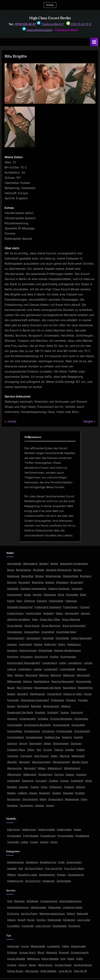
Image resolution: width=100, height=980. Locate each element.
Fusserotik (28, 926)
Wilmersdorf (14, 774)
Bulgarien (45, 793)
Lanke (63, 663)
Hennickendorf (16, 638)
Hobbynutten (64, 830)
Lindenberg (25, 669)
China (44, 787)
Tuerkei (35, 787)
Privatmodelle (65, 836)
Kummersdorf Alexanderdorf (24, 663)
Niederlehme (85, 688)
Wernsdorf (30, 768)
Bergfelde (39, 570)
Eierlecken (69, 920)
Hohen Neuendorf (81, 638)
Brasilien (12, 787)
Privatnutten (14, 836)
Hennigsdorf (33, 638)
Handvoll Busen (83, 965)
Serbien (57, 793)
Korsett (21, 920)
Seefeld (78, 737)
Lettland (22, 793)
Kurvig (25, 946)
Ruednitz (40, 712)
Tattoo (65, 946)
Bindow (39, 576)
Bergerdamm (24, 570)
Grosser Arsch (27, 952)
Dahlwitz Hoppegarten (34, 589)
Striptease (32, 901)
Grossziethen (32, 632)
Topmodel (13, 842)
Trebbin (80, 750)
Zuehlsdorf (77, 781)
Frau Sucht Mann (74, 868)
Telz (39, 750)
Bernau (77, 570)
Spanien (24, 787)
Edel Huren (14, 830)
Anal (10, 901)
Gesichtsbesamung (70, 901)
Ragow (11, 706)
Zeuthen (54, 781)
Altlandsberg (30, 564)
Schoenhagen (32, 731)
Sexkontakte (64, 881)
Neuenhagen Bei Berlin (48, 688)
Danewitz (77, 589)
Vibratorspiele (38, 907)
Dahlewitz (13, 589)
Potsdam (71, 700)
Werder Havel (80, 762)
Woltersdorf (30, 774)
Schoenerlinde (61, 725)
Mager (33, 965)
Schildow (43, 719)
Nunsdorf (23, 694)
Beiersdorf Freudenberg (74, 564)
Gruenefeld (48, 632)
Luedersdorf (51, 669)
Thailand (69, 787)
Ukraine (39, 805)
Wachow (65, 756)
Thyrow (48, 750)
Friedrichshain (15, 613)
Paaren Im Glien (73, 694)
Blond (41, 952)
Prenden (83, 700)
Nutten (77, 830)
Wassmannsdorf (41, 762)
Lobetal (37, 669)
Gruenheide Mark (66, 632)
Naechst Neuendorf (63, 681)
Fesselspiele (60, 926)
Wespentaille (38, 946)
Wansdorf (24, 762)
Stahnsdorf (35, 743)
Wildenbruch (55, 768)
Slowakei (68, 793)
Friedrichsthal (33, 613)
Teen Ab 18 (80, 971)
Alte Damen (32, 971)
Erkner (11, 601)
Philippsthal (58, 700)
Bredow (50, 582)
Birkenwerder (53, 576)
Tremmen (13, 756)
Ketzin (62, 644)
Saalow (65, 712)
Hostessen (49, 881)
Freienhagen (71, 607)
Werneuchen (15, 768)
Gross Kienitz (15, 626)
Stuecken (76, 743)
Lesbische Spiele (73, 907)
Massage (19, 901)
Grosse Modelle (16, 959)
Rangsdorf (23, 706)
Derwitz (37, 595)
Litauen (33, 793)
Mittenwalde (14, 681)
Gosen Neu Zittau (50, 619)
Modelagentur (47, 875)
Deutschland (56, 799)
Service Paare (29, 914)
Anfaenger (13, 946)
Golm (35, 619)
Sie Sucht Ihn (33, 881)
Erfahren (12, 952)
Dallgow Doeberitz (59, 589)
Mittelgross (33, 959)
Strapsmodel (78, 946)
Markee (19, 675)
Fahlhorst (29, 601)
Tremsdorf (26, 756)
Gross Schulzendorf (74, 626)
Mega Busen (45, 965)
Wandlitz (12, 762)
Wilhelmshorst (72, 768)
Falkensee (71, 601)
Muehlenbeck (42, 681)
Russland (12, 805)
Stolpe (47, 743)
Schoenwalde (64, 731)
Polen (84, 799)
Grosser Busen (63, 965)
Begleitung (32, 862)
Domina (41, 920)
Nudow (11, 694)
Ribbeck (66, 706)
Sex (21, 868)
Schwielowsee (34, 737)
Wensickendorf (61, 762)
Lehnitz (88, 663)
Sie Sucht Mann (34, 868)
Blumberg (86, 576)
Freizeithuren (48, 836)
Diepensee (50, 595)
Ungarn (50, 805)
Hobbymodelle (47, 830)
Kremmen (13, 657)
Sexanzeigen (74, 862)
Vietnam (80, 787)
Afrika (89, 781)
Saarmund (77, 712)
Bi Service (13, 914)
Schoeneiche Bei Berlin (37, 725)
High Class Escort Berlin (50, 18)
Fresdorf (85, 607)
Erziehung (74, 926)
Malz (10, 675)
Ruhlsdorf (53, 712)
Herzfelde (48, 638)
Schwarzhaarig (80, 952)
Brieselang (62, 582)
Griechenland (30, 799)
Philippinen (56, 787)
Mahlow (82, 669)
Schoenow (48, 731)
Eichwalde (72, 595)
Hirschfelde (62, 638)
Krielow (54, 657)
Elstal (83, 595)
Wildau (42, 768)
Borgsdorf (24, 582)
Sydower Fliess (16, 750)
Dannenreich (15, 595)
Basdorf (44, 564)
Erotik (61, 862)
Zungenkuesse (49, 901)
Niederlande (72, 799)
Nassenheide (84, 681)
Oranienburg (54, 694)
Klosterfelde (45, 650)
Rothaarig (52, 952)
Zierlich (23, 965)
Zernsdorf (41, 781)
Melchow (56, 675)
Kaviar (31, 920)
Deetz (27, 595)
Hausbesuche (76, 875)
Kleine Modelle (50, 959)
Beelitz (54, 564)
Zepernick (28, 781)
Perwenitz (13, 700)
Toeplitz (70, 750)
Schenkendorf (28, 719)
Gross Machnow (51, 626)
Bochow (12, 582)
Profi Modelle (31, 836)
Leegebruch (75, 663)
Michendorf (83, 675)
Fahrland (42, 601)
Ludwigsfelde (67, 669)
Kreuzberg (26, 657)
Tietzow (59, 750)
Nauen (11, 688)
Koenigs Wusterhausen (68, 650)
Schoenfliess (15, 731)
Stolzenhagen (61, 743)
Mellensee (69, 675)
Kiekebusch (74, 644)
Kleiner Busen (15, 971)
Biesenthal (27, 576)
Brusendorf (77, 582)
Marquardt (31, 675)
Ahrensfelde (14, 564)
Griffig (79, 959)
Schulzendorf (82, 731)
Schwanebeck (15, 737)
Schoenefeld (15, 725)
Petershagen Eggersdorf (35, 700)
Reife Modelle (48, 971)
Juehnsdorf (25, 644)
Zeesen (70, 774)
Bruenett (64, 952)
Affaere (11, 875)
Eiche (61, 595)
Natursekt (82, 914)
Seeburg (67, 737)
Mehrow (44, 675)
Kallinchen (50, 644)
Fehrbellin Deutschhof (20, 607)
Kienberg (12, 650)
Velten (54, 756)
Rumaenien (14, 799)
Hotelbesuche (15, 881)
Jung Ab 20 (65, 971)
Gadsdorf (48, 613)
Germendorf (72, 613)
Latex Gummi (43, 926)
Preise (50, 5)
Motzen (27, 681)
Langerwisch (50, 663)
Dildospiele (54, 907)
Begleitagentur (16, 862)
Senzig (23, 743)
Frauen (34, 842)
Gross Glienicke (71, 619)
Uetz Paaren (41, 756)
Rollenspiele (54, 920)
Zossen (65, 781)
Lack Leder (84, 920)
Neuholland (69, 688)
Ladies (24, 842)
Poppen (61, 875)
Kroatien (80, 793)
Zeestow (81, 774)
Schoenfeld (78, 725)
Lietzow (12, 669)
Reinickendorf (51, 706)
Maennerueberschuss (52, 914)
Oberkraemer (38, 694)
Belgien (11, 793)
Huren (54, 842)
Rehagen (36, 706)
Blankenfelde (71, 576)
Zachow (59, 774)
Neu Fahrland (25, 688)
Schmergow (81, 719)
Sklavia (11, 920)
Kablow (38, 644)
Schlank (12, 965)
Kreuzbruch (41, 657)
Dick (63, 959)
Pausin (88, 694)
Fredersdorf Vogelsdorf (48, 607)
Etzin (19, 601)
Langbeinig (53, 946)
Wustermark (45, 774)
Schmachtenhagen (61, 719)
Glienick (85, 613)
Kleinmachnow (28, 650)
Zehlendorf (14, 781)
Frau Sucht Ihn (54, 868)
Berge (11, 570)
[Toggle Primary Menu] (94, 42)
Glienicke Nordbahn (19, 619)
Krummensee (68, 657)
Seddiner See (52, 737)
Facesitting (13, 926)
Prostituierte (82, 836)
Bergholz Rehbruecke (59, 570)
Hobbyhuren (29, 830)
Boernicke (38, 582)
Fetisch (71, 914)
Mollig (71, 959)
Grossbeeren (15, 632)
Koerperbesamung (18, 907)
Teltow (31, 750)
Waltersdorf (78, 756)
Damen (44, 842)
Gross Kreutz (32, 626)
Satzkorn (12, 719)
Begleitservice (48, 862)
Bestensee (13, 576)
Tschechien (26, 805)
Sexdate (12, 868)
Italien (43, 799)
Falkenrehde (56, 601)
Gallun (59, 613)
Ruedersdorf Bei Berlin (20, 712)
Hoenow (12, 644)
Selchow (12, 743)
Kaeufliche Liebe (27, 875)
